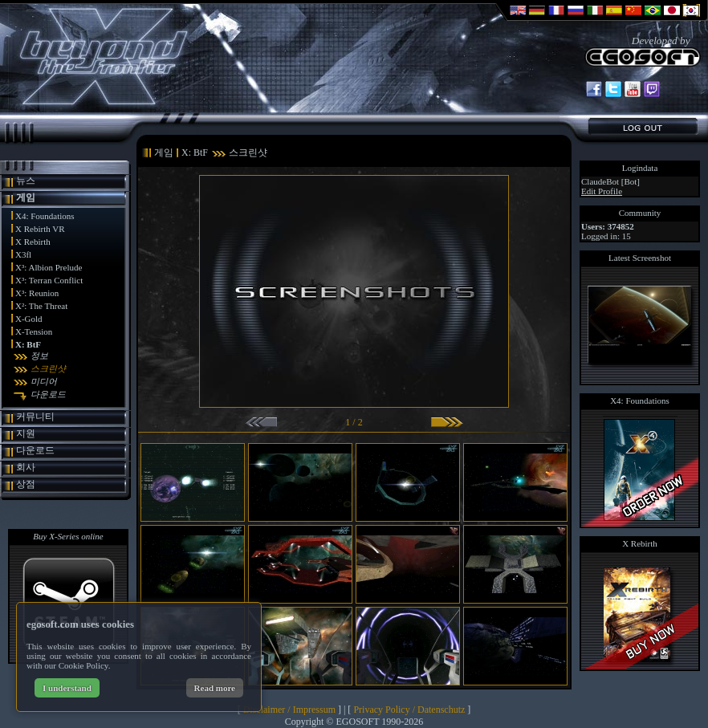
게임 (26, 197)
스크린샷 (48, 368)
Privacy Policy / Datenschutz (409, 710)
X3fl (23, 254)
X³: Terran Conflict (49, 280)
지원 (26, 433)
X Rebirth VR (40, 229)
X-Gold (29, 319)
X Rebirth (33, 242)
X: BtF (28, 344)
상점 (26, 484)
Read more (215, 688)
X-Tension (34, 331)
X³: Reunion (37, 293)
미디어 (44, 381)
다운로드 (48, 394)
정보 (39, 356)
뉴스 (26, 181)
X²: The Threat (41, 306)
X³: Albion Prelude (49, 267)
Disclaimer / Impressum (289, 710)
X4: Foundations (45, 216)
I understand (67, 688)
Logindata (640, 168)
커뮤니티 (35, 417)
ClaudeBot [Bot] (610, 181)
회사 (26, 467)
